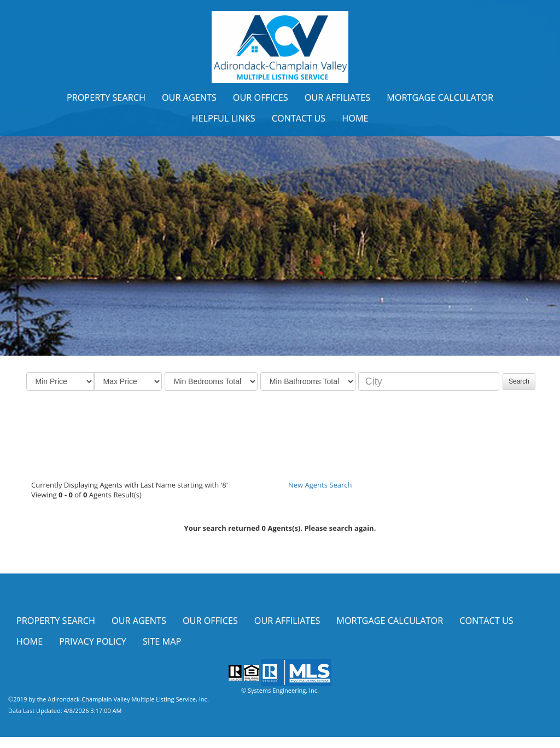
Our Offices (261, 97)
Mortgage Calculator (440, 97)
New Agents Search (320, 485)
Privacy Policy (93, 641)
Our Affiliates (338, 97)
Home (355, 118)
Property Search (106, 97)
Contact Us (299, 118)
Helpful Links (223, 118)
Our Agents (189, 97)
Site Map (162, 641)
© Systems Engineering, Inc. (280, 690)
